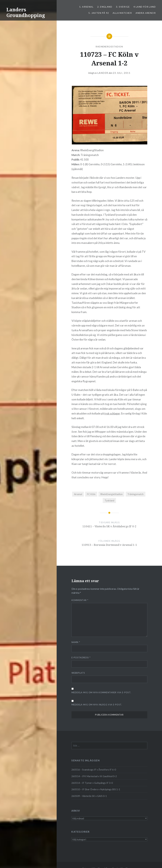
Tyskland (109, 500)
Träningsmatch (135, 494)
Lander (103, 73)
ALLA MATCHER (122, 13)
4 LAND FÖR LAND (145, 7)
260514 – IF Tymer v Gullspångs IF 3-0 (92, 783)
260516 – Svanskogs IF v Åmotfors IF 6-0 (94, 770)
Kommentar (80, 600)
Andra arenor (146, 13)
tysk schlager (112, 413)
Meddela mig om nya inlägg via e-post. (97, 705)
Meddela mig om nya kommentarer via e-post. (101, 692)
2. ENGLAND (105, 7)
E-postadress (81, 658)
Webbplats (78, 673)
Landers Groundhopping (26, 12)
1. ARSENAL (86, 7)
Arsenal (78, 494)
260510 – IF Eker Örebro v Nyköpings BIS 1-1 (96, 789)
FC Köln (91, 494)
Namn (76, 642)
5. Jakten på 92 (99, 13)
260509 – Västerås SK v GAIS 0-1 (89, 796)
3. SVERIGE (123, 7)
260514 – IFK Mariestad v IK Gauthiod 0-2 (94, 776)
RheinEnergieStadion (109, 47)
